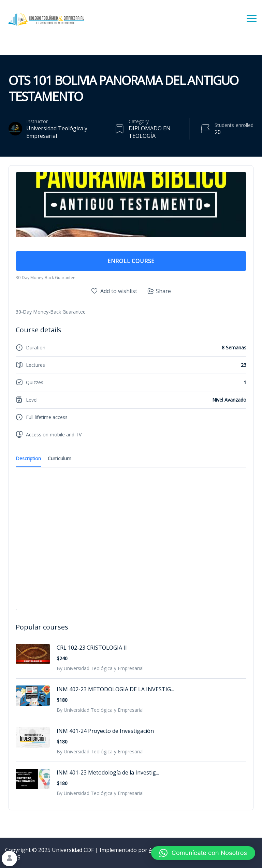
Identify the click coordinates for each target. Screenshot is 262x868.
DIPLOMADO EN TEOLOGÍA (150, 132)
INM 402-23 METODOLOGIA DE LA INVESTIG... (115, 689)
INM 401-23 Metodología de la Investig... (108, 772)
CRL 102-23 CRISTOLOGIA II (92, 648)
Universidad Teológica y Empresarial (57, 132)
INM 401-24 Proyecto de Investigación (105, 731)
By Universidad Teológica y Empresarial (100, 668)
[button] (203, 853)
